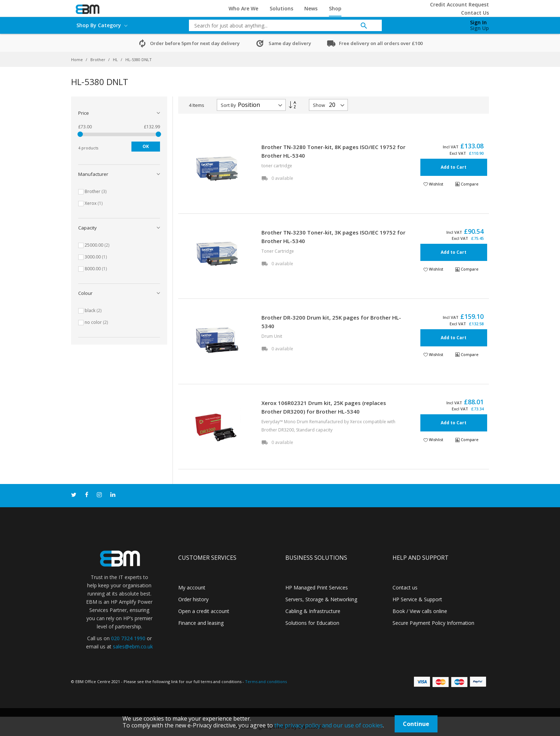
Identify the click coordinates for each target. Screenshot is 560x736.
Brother (98, 60)
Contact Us (475, 13)
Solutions (281, 8)
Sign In (478, 22)
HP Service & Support (417, 599)
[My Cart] (442, 24)
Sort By (228, 105)
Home (77, 60)
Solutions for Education (312, 623)
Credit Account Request (459, 4)
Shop (335, 8)
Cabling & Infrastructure (313, 611)
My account (192, 587)
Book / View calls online (420, 611)
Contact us (405, 587)
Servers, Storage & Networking (321, 599)
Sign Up (479, 28)
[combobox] (280, 25)
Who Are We (243, 8)
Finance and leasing (201, 623)
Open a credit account (204, 611)
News (311, 8)
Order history (193, 599)
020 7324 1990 (128, 638)
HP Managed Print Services (317, 587)
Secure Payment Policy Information (433, 623)
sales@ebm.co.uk (133, 646)
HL (116, 60)
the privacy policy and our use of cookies (329, 725)
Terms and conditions (266, 681)
